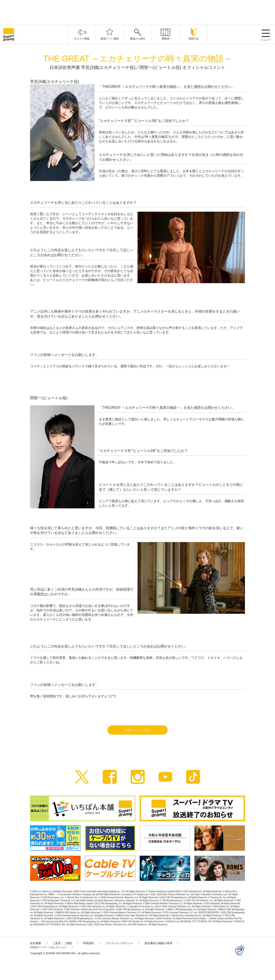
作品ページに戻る (137, 730)
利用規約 (92, 943)
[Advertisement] (137, 12)
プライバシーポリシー (122, 943)
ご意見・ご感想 (65, 943)
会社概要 (39, 943)
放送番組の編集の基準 (161, 943)
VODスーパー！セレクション (51, 947)
